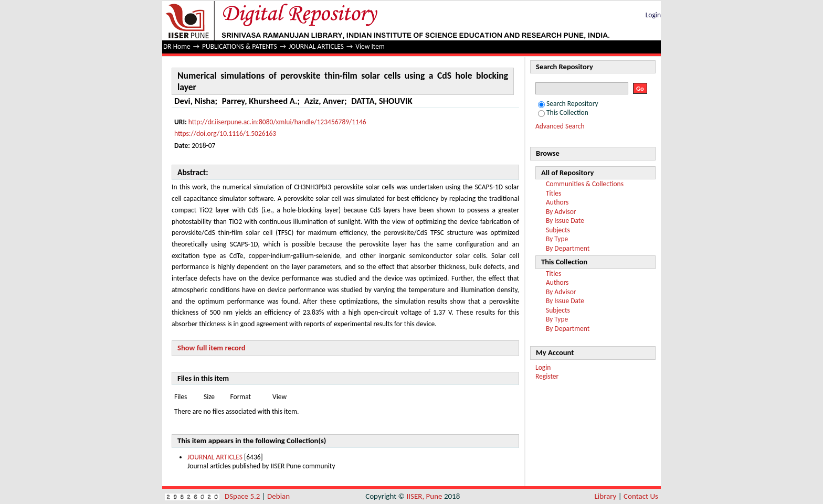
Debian (278, 496)
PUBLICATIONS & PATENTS (240, 46)
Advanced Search (560, 126)
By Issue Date (565, 221)
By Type (557, 239)
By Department (568, 248)
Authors (557, 202)
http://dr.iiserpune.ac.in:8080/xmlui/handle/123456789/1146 (277, 122)
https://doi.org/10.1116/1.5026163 (225, 133)
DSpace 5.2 (243, 496)
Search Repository (568, 104)
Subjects (558, 230)
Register (547, 376)
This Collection (563, 112)
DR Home (177, 46)
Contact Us (641, 496)
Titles (553, 193)
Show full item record (212, 348)
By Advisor (561, 212)
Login (653, 15)
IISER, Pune (424, 496)
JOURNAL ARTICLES (316, 46)
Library (606, 496)
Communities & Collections (585, 184)
